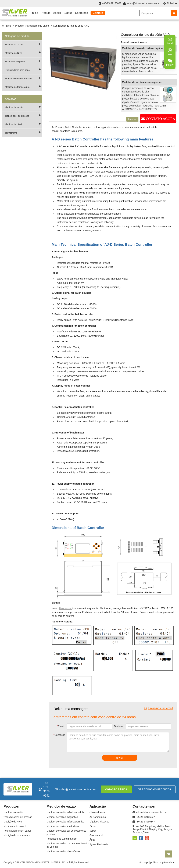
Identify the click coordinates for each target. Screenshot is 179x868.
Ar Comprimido (98, 817)
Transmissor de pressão (17, 116)
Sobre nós (82, 13)
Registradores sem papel (18, 70)
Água (92, 840)
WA (170, 52)
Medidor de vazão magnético (62, 817)
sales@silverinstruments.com (143, 3)
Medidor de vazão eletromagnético (142, 82)
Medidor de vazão (14, 45)
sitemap (143, 862)
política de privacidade (162, 862)
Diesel (93, 826)
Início (35, 13)
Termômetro (11, 133)
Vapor (93, 831)
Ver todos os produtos (155, 789)
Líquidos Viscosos (99, 822)
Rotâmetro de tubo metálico (62, 839)
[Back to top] (169, 854)
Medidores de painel (38, 26)
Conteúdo (59, 735)
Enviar (120, 758)
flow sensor (65, 608)
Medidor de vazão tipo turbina (63, 826)
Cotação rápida (116, 789)
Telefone (119, 726)
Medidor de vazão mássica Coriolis (65, 812)
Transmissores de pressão (18, 79)
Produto (46, 13)
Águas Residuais (99, 844)
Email (60, 726)
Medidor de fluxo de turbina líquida (142, 48)
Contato (98, 13)
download (132, 119)
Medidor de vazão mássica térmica (65, 822)
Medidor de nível (13, 124)
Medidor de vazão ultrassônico (63, 851)
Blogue (68, 13)
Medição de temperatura (17, 87)
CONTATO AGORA (161, 119)
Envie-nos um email (158, 708)
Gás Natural (96, 835)
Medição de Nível (14, 53)
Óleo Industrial (97, 812)
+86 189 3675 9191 (44, 789)
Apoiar (57, 13)
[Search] (174, 13)
